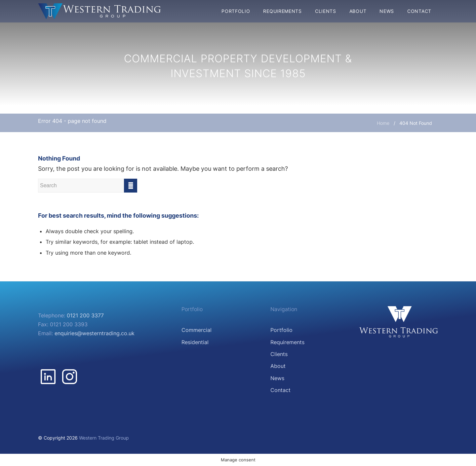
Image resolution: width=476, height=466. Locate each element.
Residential (195, 342)
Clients (279, 354)
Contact (280, 390)
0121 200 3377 (85, 315)
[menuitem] (236, 11)
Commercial (197, 330)
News (277, 378)
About (278, 366)
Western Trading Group (104, 438)
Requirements (287, 342)
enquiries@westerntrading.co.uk (95, 333)
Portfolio (281, 330)
